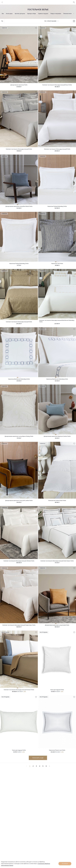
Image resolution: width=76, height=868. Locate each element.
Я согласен (65, 864)
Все (3, 14)
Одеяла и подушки (43, 14)
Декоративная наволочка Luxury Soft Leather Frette (19, 503)
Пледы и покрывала (56, 14)
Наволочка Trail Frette (57, 265)
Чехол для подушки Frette (57, 694)
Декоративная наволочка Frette (19, 85)
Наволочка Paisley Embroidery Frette (57, 207)
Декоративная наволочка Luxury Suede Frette (57, 629)
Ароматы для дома (20, 14)
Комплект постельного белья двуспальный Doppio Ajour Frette (19, 629)
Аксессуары (9, 14)
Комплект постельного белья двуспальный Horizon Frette (19, 694)
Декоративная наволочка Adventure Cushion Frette (57, 439)
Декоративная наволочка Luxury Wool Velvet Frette (19, 207)
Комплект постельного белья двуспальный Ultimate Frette (19, 564)
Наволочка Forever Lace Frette (57, 755)
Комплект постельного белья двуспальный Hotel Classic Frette (57, 564)
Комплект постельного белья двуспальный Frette (19, 150)
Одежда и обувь (32, 14)
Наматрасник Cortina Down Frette (57, 503)
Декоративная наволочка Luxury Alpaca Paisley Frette (19, 439)
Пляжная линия (67, 14)
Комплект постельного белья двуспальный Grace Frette (57, 85)
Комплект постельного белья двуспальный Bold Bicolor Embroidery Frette (57, 323)
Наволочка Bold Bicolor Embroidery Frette (19, 381)
